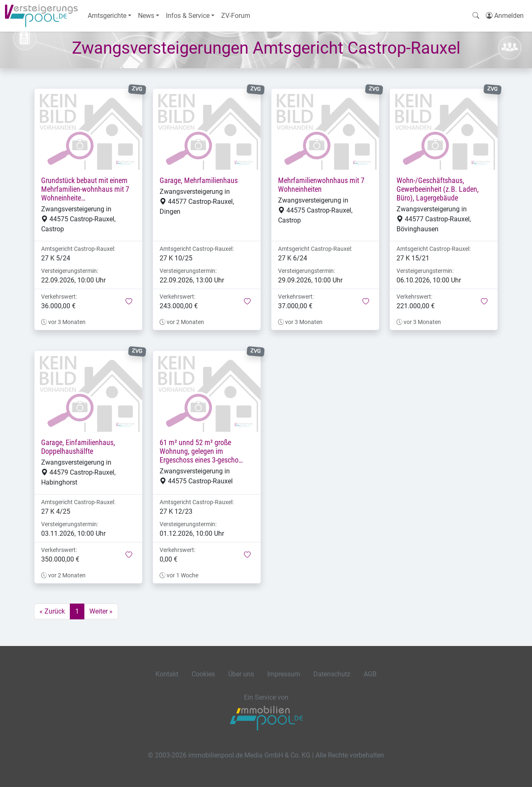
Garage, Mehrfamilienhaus (199, 181)
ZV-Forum (236, 16)
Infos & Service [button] (188, 16)
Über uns (241, 674)
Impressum (284, 674)
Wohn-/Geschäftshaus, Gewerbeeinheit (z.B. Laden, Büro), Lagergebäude (438, 189)
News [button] (146, 16)
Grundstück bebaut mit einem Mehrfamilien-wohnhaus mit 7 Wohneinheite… (85, 189)
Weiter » (101, 611)
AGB (370, 674)
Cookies (203, 674)
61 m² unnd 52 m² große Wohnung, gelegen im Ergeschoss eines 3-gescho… (201, 451)
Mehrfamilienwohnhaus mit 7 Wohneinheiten (321, 185)
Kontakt (167, 674)
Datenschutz (332, 674)
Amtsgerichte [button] (107, 16)
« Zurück (52, 611)
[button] (129, 302)
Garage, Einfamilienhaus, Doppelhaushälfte (78, 447)
